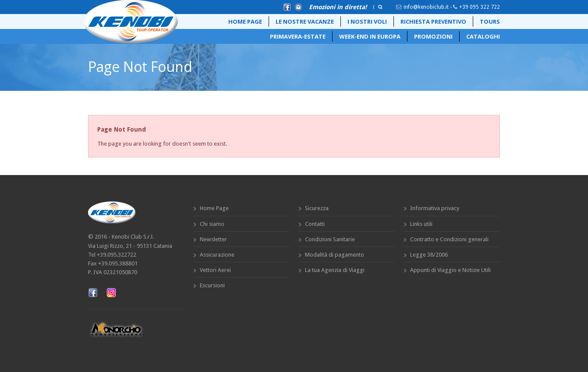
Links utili (421, 224)
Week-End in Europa (370, 36)
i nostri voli (367, 21)
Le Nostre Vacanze (305, 21)
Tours (490, 21)
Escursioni (212, 285)
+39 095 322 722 (480, 7)
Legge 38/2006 (429, 255)
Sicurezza (317, 208)
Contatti (315, 224)
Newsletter (213, 239)
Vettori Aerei (215, 270)
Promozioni (433, 36)
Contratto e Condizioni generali (449, 239)
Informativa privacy (435, 208)
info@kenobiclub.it (426, 7)
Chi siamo (212, 224)
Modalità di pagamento (335, 255)
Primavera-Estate (298, 36)
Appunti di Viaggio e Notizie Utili (450, 270)
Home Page (245, 21)
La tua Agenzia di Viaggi (335, 270)
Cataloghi (483, 36)
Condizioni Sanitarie (330, 239)
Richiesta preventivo (433, 21)
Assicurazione (217, 255)
